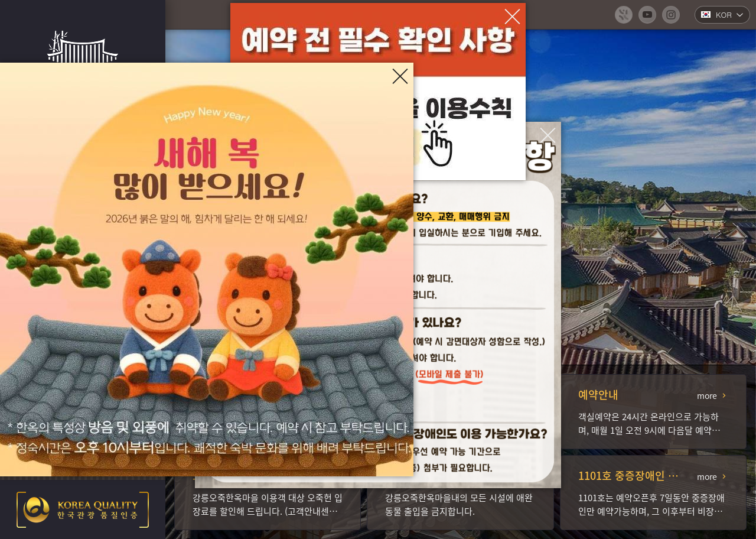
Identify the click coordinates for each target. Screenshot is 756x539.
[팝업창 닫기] (548, 135)
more (707, 395)
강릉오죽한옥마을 (83, 59)
